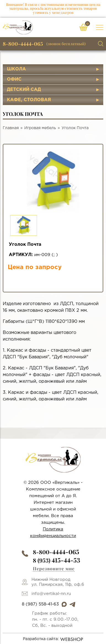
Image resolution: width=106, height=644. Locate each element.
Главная (11, 128)
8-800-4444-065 (23, 44)
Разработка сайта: (53, 639)
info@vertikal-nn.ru (51, 594)
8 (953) (56, 560)
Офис (14, 79)
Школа (16, 69)
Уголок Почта (75, 128)
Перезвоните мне (54, 568)
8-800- (56, 552)
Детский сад (24, 90)
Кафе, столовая (29, 100)
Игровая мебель (40, 128)
